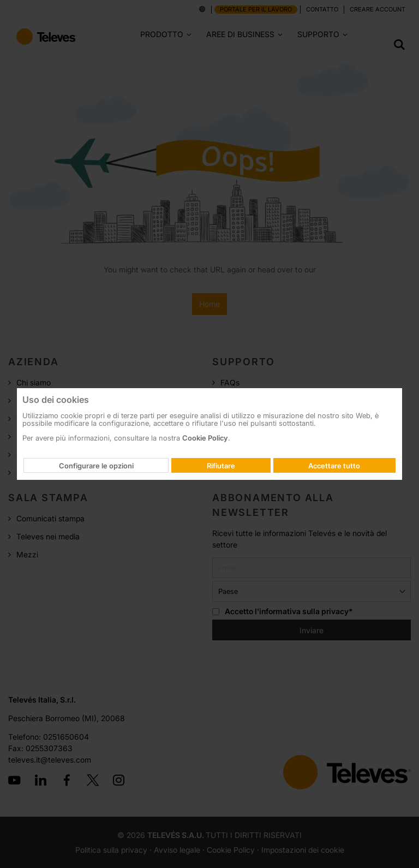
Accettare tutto (334, 466)
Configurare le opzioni (96, 466)
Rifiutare (221, 466)
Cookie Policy (205, 438)
